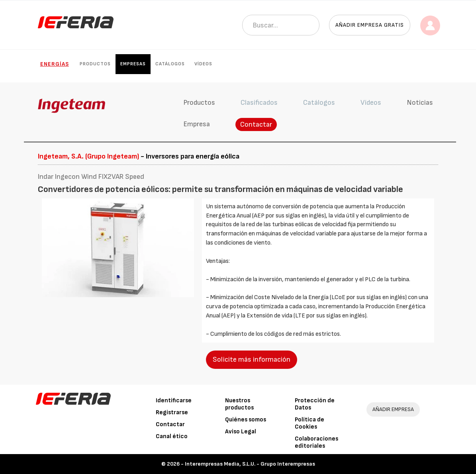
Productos (95, 64)
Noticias (420, 103)
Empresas (133, 64)
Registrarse (172, 412)
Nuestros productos (239, 404)
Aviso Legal (241, 432)
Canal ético (172, 436)
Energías (55, 64)
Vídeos (203, 64)
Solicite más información (252, 359)
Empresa (197, 124)
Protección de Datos (315, 404)
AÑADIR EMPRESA (393, 409)
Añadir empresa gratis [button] (370, 25)
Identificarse (174, 401)
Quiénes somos (246, 420)
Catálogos (170, 64)
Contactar (256, 124)
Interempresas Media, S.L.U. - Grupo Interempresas (250, 464)
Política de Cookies (309, 423)
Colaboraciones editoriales (316, 442)
